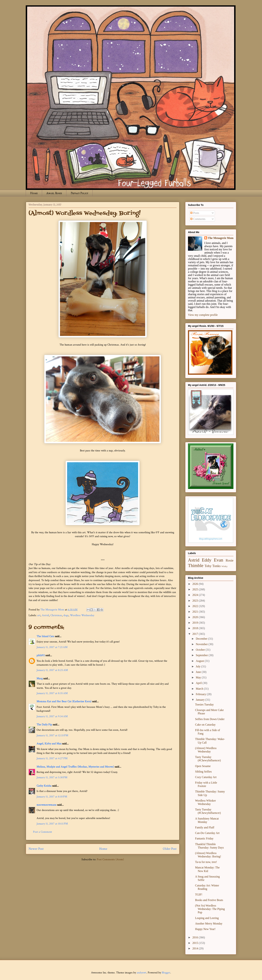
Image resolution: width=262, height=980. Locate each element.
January (201, 700)
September (202, 655)
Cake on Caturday (205, 725)
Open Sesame (203, 766)
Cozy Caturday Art (206, 777)
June (199, 672)
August (200, 661)
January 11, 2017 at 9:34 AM (52, 716)
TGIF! (199, 895)
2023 (196, 601)
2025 (196, 589)
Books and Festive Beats (209, 900)
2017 (196, 634)
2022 (196, 606)
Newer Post (36, 849)
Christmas (56, 615)
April (199, 683)
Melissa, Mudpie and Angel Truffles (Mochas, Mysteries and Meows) (75, 767)
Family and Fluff (205, 827)
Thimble (196, 566)
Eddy (207, 560)
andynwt (141, 973)
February (201, 694)
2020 (196, 617)
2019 (196, 623)
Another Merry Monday (209, 924)
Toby (208, 566)
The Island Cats (45, 636)
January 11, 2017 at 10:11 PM (52, 824)
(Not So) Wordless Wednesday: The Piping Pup (210, 909)
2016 (196, 937)
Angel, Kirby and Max (49, 744)
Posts (195, 213)
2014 (196, 948)
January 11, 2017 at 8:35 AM (52, 693)
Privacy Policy (79, 193)
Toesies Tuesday (204, 704)
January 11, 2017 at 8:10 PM (52, 797)
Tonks (216, 566)
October (201, 650)
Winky (225, 566)
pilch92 (41, 655)
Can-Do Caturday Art (207, 833)
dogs (66, 615)
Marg (40, 679)
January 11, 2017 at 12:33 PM (52, 735)
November (202, 644)
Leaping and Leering (207, 918)
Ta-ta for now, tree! (206, 862)
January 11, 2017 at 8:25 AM (52, 670)
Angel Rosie (54, 193)
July (199, 666)
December (202, 639)
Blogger (166, 973)
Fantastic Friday (204, 838)
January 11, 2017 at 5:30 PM (52, 777)
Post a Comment (43, 832)
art (39, 615)
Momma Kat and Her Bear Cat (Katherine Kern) (64, 701)
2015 (196, 943)
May (199, 677)
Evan (219, 560)
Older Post (170, 849)
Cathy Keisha (44, 786)
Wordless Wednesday (82, 615)
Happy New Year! (205, 929)
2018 (196, 628)
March (200, 689)
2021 (196, 612)
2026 (196, 584)
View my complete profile (203, 315)
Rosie (230, 560)
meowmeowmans (47, 805)
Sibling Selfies (203, 772)
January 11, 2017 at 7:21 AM (52, 647)
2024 (196, 595)
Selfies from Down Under (210, 719)
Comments (198, 219)
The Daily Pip (45, 725)
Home (34, 193)
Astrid (45, 615)
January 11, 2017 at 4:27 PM (52, 758)
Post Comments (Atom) (110, 859)
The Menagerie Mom (221, 238)
